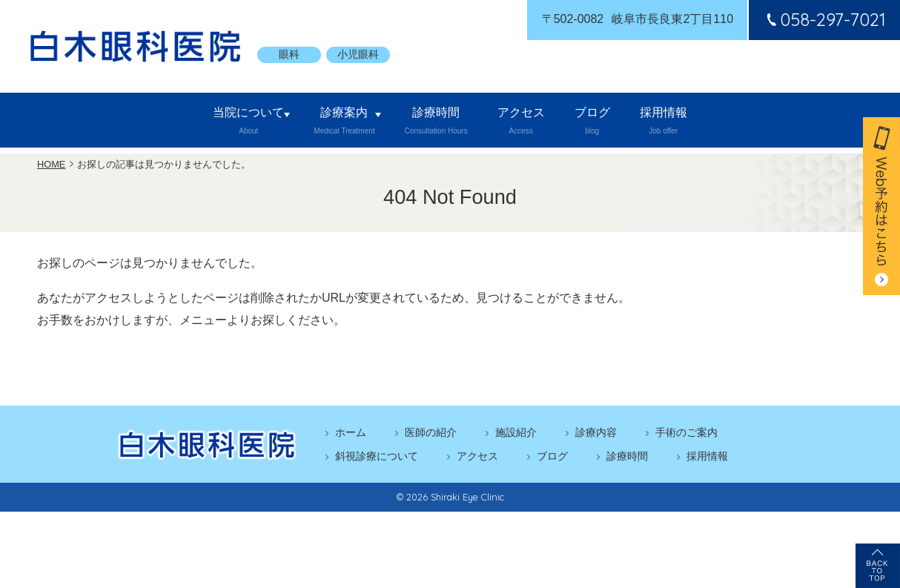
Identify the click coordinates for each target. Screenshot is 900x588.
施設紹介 (516, 435)
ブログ (619, 123)
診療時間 (425, 123)
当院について (203, 123)
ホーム (351, 435)
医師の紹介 (431, 435)
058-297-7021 (824, 19)
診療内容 (596, 435)
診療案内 (318, 123)
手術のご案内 (686, 435)
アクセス (528, 123)
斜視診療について (377, 459)
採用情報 (710, 123)
